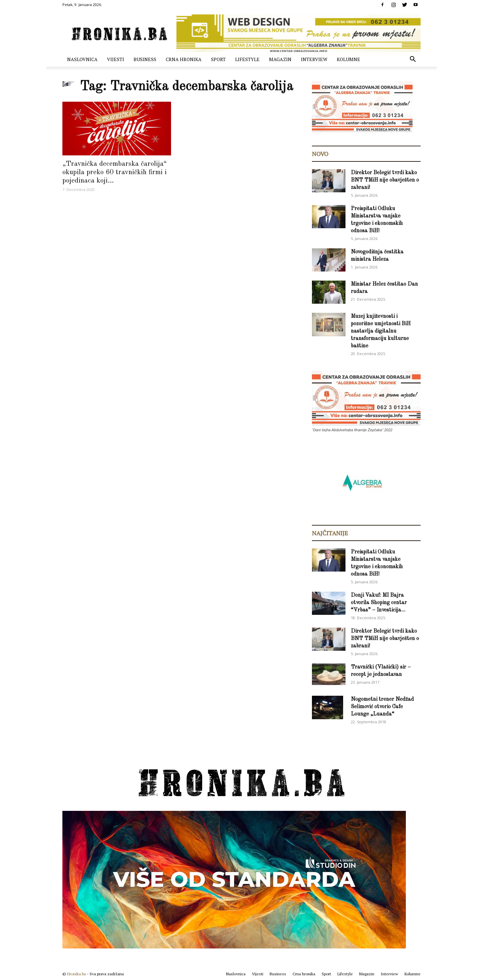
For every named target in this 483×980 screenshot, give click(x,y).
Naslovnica (82, 59)
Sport (218, 59)
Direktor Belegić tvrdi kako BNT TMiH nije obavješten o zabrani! (385, 180)
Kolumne (348, 59)
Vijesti (116, 59)
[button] (413, 60)
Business (145, 59)
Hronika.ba (76, 974)
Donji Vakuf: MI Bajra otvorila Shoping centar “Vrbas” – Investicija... (379, 603)
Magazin (280, 59)
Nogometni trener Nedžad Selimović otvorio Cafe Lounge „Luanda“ (382, 707)
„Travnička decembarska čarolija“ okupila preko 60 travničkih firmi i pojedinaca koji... (115, 172)
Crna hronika (184, 59)
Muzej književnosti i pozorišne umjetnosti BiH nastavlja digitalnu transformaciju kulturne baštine (381, 331)
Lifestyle (247, 59)
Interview (314, 59)
